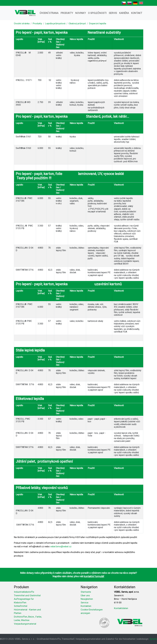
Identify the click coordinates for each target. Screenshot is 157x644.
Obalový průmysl (77, 23)
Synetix (153, 639)
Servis (113, 13)
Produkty (67, 13)
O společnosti (97, 13)
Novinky (81, 13)
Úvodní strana (49, 13)
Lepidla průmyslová (55, 23)
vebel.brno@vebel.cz (61, 546)
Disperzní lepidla (98, 23)
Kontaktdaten (121, 608)
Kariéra (124, 13)
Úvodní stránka (22, 23)
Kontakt (137, 13)
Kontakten (86, 606)
